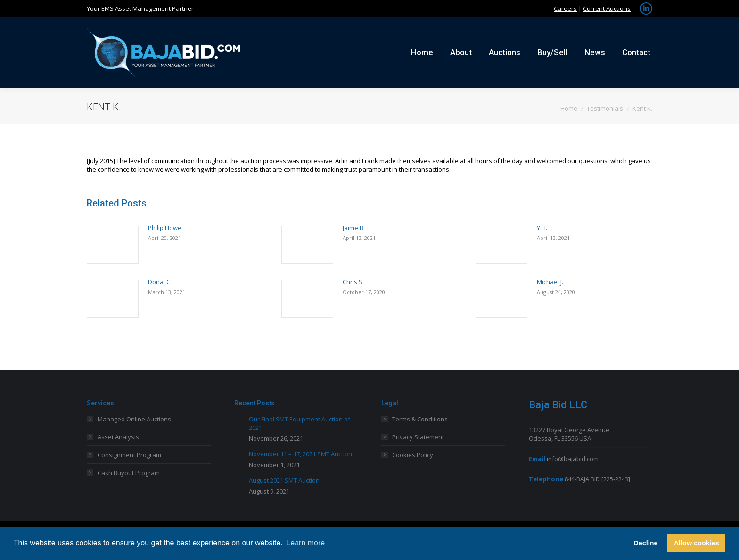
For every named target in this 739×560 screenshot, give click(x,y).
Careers (565, 8)
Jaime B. (354, 228)
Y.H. (542, 228)
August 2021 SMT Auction (284, 480)
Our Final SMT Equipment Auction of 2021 (300, 423)
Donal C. (160, 282)
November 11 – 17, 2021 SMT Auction (300, 454)
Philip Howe (165, 228)
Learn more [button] (305, 543)
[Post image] (113, 245)
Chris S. (353, 282)
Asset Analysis (118, 437)
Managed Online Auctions (134, 419)
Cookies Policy (413, 455)
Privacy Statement (418, 437)
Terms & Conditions (420, 419)
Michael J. (550, 282)
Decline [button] (645, 543)
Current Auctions (607, 8)
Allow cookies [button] (697, 543)
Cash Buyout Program (129, 473)
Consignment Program (129, 455)
